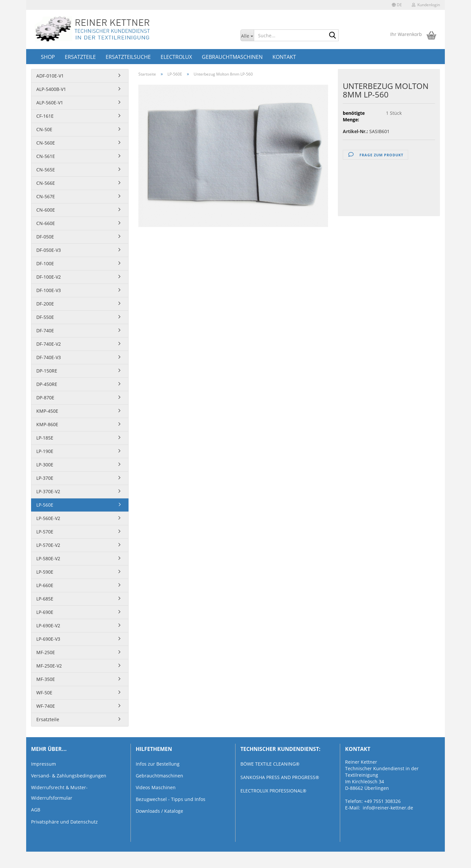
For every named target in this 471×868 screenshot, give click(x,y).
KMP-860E (47, 424)
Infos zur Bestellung (158, 764)
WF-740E (46, 706)
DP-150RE (47, 371)
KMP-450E (47, 411)
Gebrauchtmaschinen (232, 57)
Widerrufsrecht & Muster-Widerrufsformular (59, 793)
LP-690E (45, 612)
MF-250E (46, 652)
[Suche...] (247, 35)
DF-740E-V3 (49, 357)
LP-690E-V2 (48, 625)
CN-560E (46, 143)
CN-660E (46, 223)
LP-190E (45, 451)
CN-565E (46, 170)
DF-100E (45, 263)
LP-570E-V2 (48, 545)
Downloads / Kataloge (159, 811)
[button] (397, 5)
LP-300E (45, 465)
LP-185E (45, 438)
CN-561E (46, 156)
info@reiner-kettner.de (388, 808)
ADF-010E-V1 (50, 76)
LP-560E (45, 505)
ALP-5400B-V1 (51, 89)
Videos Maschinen (156, 787)
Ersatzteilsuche (128, 57)
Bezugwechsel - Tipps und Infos (171, 799)
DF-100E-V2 (49, 277)
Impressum (44, 764)
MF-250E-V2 (49, 666)
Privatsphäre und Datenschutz (64, 822)
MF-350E (46, 679)
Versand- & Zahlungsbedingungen (69, 776)
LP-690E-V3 (48, 639)
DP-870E (45, 398)
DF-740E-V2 (49, 344)
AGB (36, 810)
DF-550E (45, 317)
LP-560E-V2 (48, 518)
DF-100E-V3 (49, 290)
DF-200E (45, 304)
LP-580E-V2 (48, 558)
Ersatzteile (80, 57)
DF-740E (45, 330)
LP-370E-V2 (48, 491)
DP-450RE (47, 384)
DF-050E (45, 237)
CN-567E (46, 196)
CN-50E (44, 129)
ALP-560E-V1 (50, 103)
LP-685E (45, 599)
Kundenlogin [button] (426, 5)
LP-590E (45, 572)
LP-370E (45, 478)
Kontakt (284, 57)
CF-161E (45, 116)
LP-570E (45, 532)
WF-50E (44, 693)
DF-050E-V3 (49, 250)
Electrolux (176, 57)
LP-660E (45, 585)
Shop (48, 57)
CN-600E (46, 210)
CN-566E (46, 183)
